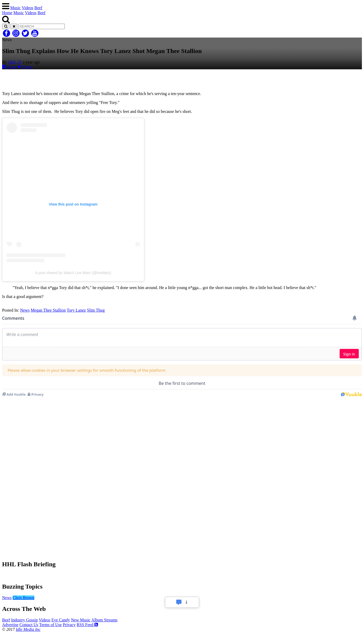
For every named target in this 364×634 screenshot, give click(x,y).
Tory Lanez (76, 310)
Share (9, 67)
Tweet (25, 67)
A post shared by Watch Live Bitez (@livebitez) (73, 273)
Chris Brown (23, 598)
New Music (81, 620)
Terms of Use (50, 625)
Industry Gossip (24, 620)
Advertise (10, 625)
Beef (38, 8)
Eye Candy (61, 620)
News (25, 310)
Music (15, 8)
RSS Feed (87, 625)
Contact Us (29, 625)
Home (7, 13)
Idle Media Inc (28, 629)
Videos (28, 8)
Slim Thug (96, 310)
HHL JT (15, 62)
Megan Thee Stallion (48, 310)
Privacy (69, 625)
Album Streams (104, 620)
